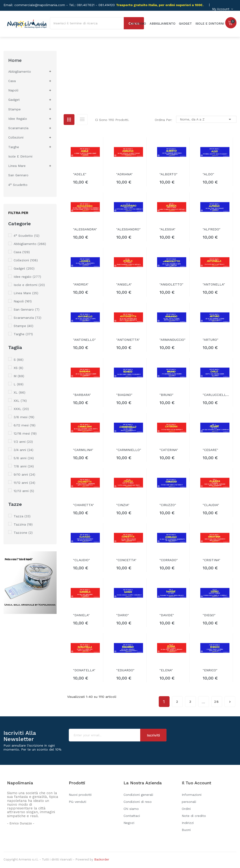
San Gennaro (18, 175)
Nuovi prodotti (80, 795)
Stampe (14, 109)
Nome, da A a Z (206, 119)
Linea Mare (17, 166)
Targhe (14, 147)
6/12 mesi (25, 425)
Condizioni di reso (138, 802)
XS (18, 368)
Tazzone (23, 533)
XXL (20, 401)
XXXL (21, 409)
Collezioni (16, 137)
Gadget (14, 100)
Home (15, 60)
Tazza (22, 516)
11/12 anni (24, 483)
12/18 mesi (25, 433)
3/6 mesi (24, 417)
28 (217, 702)
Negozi (129, 823)
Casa (12, 81)
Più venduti (77, 802)
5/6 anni (24, 458)
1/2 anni (23, 442)
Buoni (186, 830)
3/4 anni (23, 450)
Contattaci (132, 816)
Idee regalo (18, 119)
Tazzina (23, 524)
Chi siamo (131, 809)
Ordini (186, 809)
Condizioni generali (138, 795)
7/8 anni (24, 466)
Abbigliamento (20, 71)
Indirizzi (188, 823)
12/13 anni (24, 491)
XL (19, 392)
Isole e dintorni (20, 156)
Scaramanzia (18, 128)
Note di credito (194, 816)
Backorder (102, 859)
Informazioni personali (192, 798)
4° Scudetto (18, 185)
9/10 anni (24, 474)
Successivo (230, 700)
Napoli (13, 90)
